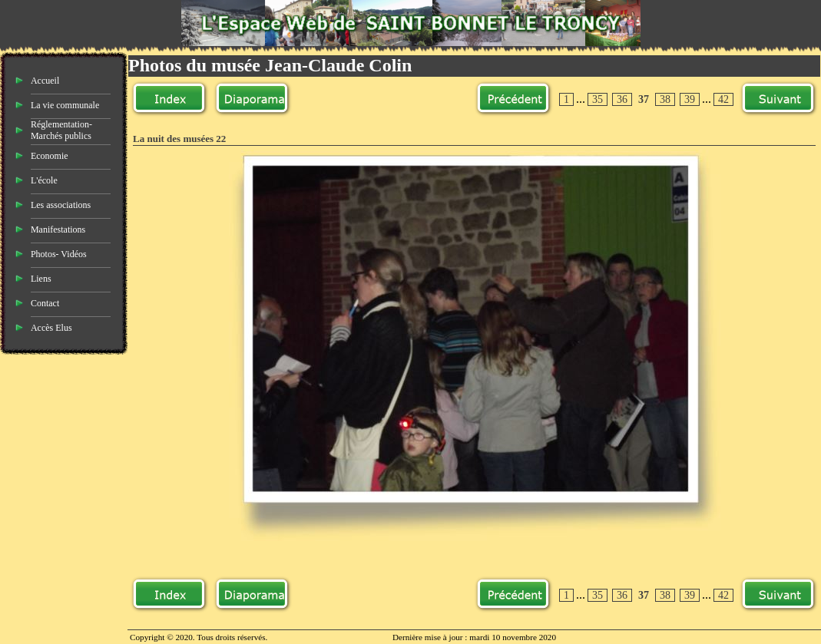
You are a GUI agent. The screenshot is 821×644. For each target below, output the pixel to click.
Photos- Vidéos (59, 254)
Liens (41, 279)
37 (644, 99)
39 (690, 99)
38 (665, 99)
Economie (50, 156)
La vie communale (65, 105)
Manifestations (58, 230)
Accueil (45, 81)
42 (723, 99)
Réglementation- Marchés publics (61, 130)
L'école (44, 180)
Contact (45, 303)
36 (622, 99)
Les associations (61, 205)
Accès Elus (51, 328)
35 (598, 99)
